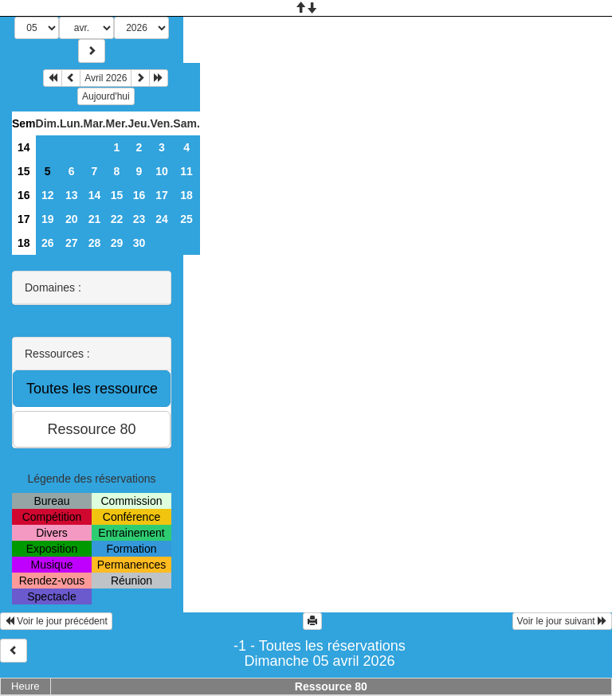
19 (48, 219)
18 (186, 195)
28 (95, 243)
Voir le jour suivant (562, 621)
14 (24, 147)
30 (139, 243)
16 (24, 195)
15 (24, 171)
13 (72, 195)
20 (72, 219)
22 (117, 219)
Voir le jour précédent (56, 621)
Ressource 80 (331, 686)
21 (95, 219)
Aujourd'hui (106, 96)
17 (162, 195)
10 (162, 171)
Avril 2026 (106, 78)
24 (162, 219)
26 (48, 243)
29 (117, 243)
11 (186, 171)
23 (139, 219)
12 (48, 195)
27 (72, 243)
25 (186, 219)
